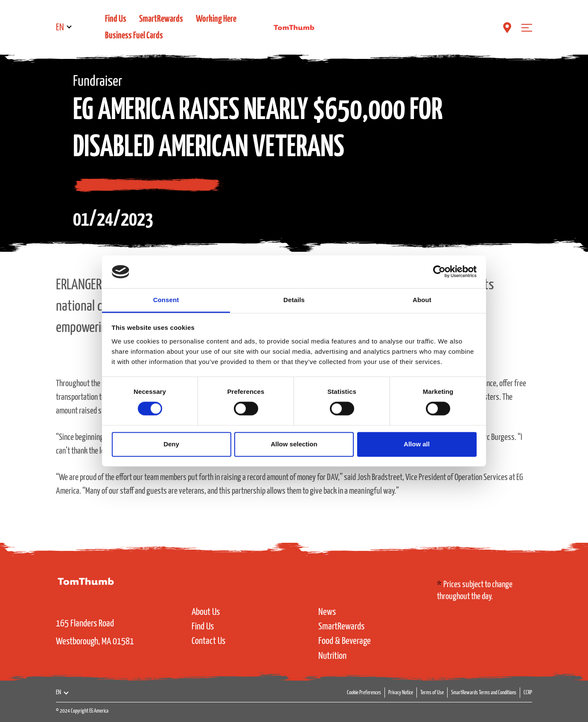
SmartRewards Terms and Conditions (484, 693)
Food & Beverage (345, 641)
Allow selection (294, 444)
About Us (206, 612)
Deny (171, 444)
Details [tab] (294, 300)
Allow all (417, 444)
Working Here (216, 19)
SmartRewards (161, 19)
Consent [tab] (166, 300)
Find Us (116, 19)
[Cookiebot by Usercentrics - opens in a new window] (439, 272)
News (327, 612)
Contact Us (208, 641)
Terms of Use (432, 693)
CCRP (528, 693)
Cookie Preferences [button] (364, 693)
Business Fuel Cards (134, 36)
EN (60, 28)
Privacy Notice (401, 693)
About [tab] (422, 300)
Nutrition (332, 656)
